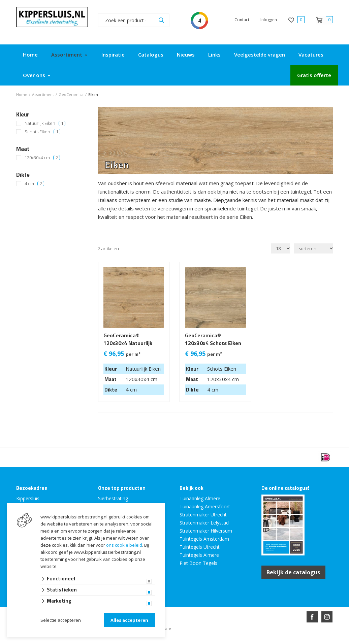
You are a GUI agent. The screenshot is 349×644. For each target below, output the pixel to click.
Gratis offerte (314, 75)
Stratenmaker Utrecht (203, 515)
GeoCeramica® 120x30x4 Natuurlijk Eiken (128, 343)
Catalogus (151, 55)
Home (30, 55)
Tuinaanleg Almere (200, 498)
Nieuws (186, 55)
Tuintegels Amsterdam (204, 539)
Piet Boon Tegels (198, 563)
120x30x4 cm (42, 158)
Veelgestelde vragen (260, 55)
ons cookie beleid (124, 545)
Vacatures (311, 55)
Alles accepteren (129, 620)
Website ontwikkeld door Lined (123, 641)
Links (214, 55)
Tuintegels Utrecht (200, 547)
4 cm (34, 184)
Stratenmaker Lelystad (204, 523)
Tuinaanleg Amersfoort (205, 506)
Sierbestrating (113, 498)
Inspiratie (113, 55)
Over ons (34, 75)
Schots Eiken (42, 132)
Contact (242, 20)
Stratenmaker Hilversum (206, 531)
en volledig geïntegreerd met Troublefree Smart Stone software (201, 641)
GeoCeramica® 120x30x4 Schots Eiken (213, 339)
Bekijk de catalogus (294, 572)
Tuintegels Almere (199, 555)
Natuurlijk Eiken (45, 123)
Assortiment (67, 55)
